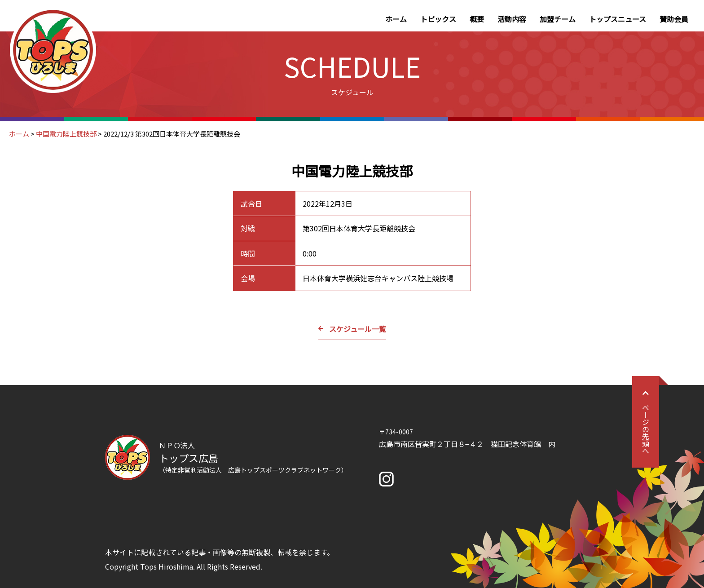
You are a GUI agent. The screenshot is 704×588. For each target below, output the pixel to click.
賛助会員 (674, 19)
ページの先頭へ (646, 422)
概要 (477, 19)
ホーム (396, 19)
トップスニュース (618, 19)
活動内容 (512, 19)
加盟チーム (558, 19)
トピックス (438, 19)
